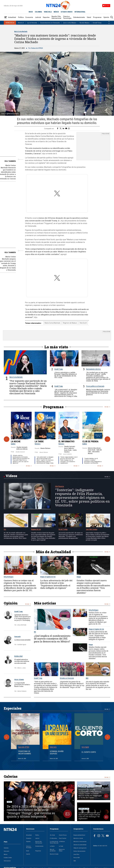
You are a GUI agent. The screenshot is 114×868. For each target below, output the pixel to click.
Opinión (106, 17)
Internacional (7, 859)
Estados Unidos (8, 855)
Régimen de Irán (36, 527)
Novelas (76, 866)
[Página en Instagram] (99, 834)
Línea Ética (76, 852)
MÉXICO (56, 12)
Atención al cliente (78, 836)
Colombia (6, 846)
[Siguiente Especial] (107, 735)
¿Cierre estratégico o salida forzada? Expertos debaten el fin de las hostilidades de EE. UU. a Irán (66, 373)
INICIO (31, 12)
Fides (80, 866)
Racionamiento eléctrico (93, 367)
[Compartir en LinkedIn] (63, 129)
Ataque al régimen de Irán (48, 575)
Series (9, 800)
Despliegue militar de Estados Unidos (90, 784)
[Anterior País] (109, 22)
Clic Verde (52, 833)
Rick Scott (83, 321)
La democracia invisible (22, 638)
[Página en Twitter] (103, 834)
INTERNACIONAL (80, 12)
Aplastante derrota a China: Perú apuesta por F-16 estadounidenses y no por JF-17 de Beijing (23, 615)
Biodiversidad (18, 654)
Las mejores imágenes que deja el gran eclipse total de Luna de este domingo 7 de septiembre (89, 813)
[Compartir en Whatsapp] (69, 129)
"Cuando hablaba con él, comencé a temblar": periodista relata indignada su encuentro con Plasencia (93, 459)
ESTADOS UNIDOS (67, 12)
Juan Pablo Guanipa (92, 527)
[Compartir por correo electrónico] (66, 129)
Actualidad (12, 17)
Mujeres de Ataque (62, 848)
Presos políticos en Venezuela (95, 384)
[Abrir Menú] (6, 17)
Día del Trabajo (63, 527)
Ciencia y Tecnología (67, 17)
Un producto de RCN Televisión (94, 866)
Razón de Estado (54, 852)
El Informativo (67, 439)
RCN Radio (36, 866)
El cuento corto (89, 750)
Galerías (11, 774)
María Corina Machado (21, 32)
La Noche (16, 439)
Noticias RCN (29, 866)
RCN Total (106, 866)
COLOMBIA (38, 12)
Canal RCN (21, 866)
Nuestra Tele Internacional (56, 17)
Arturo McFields (22, 623)
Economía (29, 17)
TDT (84, 866)
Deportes (46, 17)
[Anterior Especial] (7, 735)
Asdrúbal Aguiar (22, 642)
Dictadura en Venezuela (67, 676)
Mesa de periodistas (53, 848)
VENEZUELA (48, 12)
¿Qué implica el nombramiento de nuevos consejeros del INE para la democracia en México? (52, 636)
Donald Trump (97, 23)
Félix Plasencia (59, 484)
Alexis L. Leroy (21, 666)
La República (44, 866)
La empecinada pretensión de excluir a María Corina (22, 682)
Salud (89, 17)
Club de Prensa (90, 439)
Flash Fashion (63, 836)
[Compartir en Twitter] (61, 129)
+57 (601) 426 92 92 (102, 844)
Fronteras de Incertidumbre (25, 750)
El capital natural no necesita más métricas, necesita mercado (22, 659)
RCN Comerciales (53, 866)
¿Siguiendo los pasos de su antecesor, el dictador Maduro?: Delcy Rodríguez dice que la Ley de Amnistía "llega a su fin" (72, 682)
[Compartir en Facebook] (58, 129)
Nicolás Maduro (85, 23)
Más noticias (45, 601)
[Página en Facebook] (95, 834)
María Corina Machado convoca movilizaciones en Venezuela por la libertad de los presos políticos (98, 390)
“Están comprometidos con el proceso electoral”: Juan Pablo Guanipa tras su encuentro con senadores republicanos (69, 458)
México (6, 852)
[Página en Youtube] (107, 834)
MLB (87, 676)
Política (21, 17)
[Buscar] (112, 17)
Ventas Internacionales (79, 849)
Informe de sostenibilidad (80, 843)
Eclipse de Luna (84, 807)
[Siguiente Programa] (107, 437)
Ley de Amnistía (32, 23)
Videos (11, 474)
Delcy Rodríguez (9, 575)
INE (35, 630)
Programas (97, 17)
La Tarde (39, 439)
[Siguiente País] (109, 24)
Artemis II (21, 23)
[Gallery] (57, 437)
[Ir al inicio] (12, 831)
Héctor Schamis (19, 677)
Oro (5, 527)
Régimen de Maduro (70, 321)
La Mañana (62, 839)
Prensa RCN (77, 855)
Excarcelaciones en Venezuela (50, 23)
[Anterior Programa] (7, 437)
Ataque (79, 575)
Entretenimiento (79, 17)
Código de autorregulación (80, 846)
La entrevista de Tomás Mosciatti (54, 840)
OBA (75, 859)
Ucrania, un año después (57, 750)
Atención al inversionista (80, 839)
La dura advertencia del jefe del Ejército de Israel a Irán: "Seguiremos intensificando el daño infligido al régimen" (56, 582)
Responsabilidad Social (79, 833)
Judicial (38, 17)
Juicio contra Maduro (70, 23)
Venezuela (17, 634)
